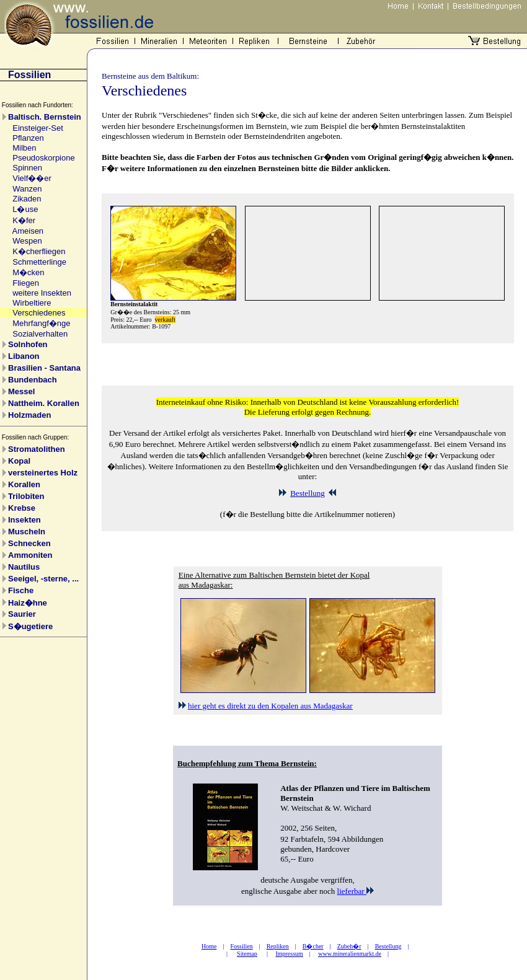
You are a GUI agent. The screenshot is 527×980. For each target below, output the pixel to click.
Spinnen (27, 168)
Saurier (22, 614)
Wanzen (27, 189)
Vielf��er (32, 178)
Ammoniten (30, 555)
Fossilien (29, 75)
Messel (21, 391)
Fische (21, 590)
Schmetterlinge (39, 262)
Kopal (19, 461)
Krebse (22, 508)
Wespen (27, 241)
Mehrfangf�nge (41, 323)
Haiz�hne (28, 603)
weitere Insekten (42, 293)
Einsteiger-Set (38, 128)
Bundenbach (33, 380)
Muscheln (27, 532)
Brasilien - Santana (44, 368)
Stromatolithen (37, 449)
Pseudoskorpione (43, 158)
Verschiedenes (39, 313)
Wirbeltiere (32, 303)
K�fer (24, 220)
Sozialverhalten (40, 334)
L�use (25, 209)
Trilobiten (26, 496)
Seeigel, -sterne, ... (43, 579)
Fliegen (26, 283)
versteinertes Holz (43, 473)
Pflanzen (28, 138)
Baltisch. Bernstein (45, 117)
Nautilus (24, 567)
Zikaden (27, 199)
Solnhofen (28, 344)
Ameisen (28, 231)
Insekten (24, 520)
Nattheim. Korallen (44, 403)
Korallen (24, 484)
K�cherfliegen (39, 251)
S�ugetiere (30, 626)
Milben (24, 148)
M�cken (28, 272)
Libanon (24, 356)
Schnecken (29, 543)
